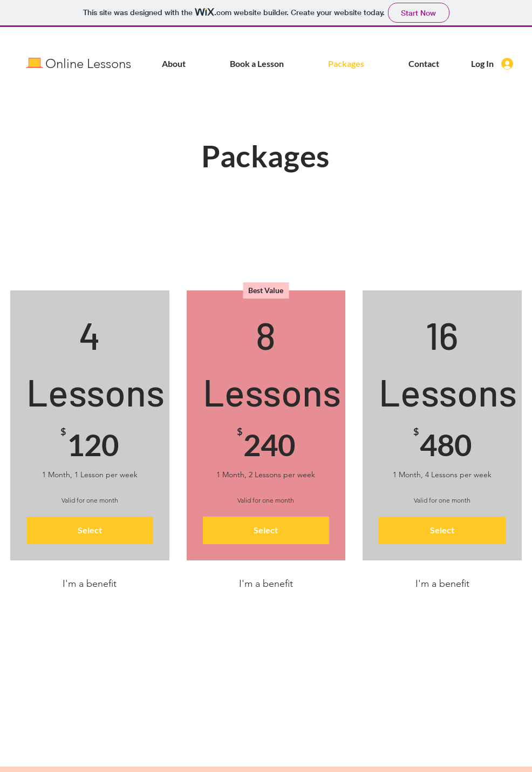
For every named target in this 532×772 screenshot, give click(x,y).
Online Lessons (88, 63)
